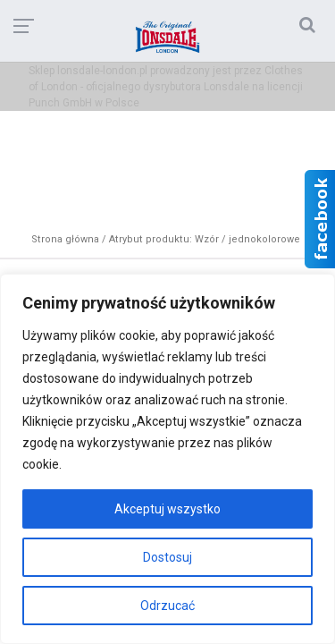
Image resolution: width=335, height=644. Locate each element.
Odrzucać (167, 606)
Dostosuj (167, 557)
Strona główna (65, 239)
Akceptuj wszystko (167, 509)
